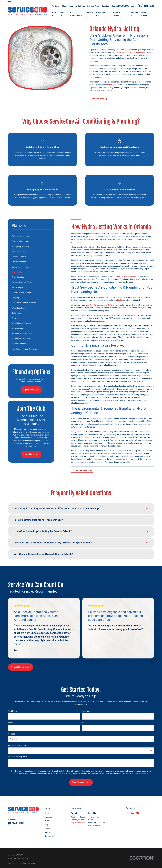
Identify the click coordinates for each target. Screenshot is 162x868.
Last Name (86, 711)
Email (84, 722)
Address (12, 734)
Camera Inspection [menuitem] (20, 267)
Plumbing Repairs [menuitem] (19, 257)
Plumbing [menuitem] (134, 14)
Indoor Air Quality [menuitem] (117, 14)
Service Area (93, 6)
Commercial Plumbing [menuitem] (21, 241)
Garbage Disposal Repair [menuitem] (22, 282)
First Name (13, 711)
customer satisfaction (98, 315)
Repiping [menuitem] (15, 298)
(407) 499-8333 (146, 6)
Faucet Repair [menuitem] (18, 287)
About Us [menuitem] (62, 14)
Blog (64, 6)
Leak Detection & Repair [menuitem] (22, 293)
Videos (47, 829)
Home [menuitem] (54, 14)
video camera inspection (126, 276)
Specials (105, 6)
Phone (11, 722)
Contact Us (117, 6)
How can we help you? (17, 757)
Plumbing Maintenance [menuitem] (21, 236)
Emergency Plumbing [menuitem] (21, 246)
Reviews (56, 6)
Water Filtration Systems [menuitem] (22, 323)
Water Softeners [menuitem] (19, 344)
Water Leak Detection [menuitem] (21, 339)
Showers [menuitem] (16, 318)
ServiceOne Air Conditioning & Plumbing (128, 52)
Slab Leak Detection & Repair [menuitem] (24, 303)
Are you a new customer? (19, 745)
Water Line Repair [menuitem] (19, 308)
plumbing (120, 300)
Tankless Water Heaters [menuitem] (22, 334)
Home (47, 813)
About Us (48, 817)
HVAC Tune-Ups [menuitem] (102, 14)
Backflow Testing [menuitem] (19, 262)
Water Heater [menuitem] (17, 328)
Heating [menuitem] (90, 14)
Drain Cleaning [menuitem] (145, 14)
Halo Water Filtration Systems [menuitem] (24, 349)
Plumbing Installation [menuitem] (21, 252)
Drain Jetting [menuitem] (17, 272)
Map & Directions (78, 823)
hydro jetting (113, 85)
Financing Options (77, 6)
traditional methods (103, 66)
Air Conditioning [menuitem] (76, 14)
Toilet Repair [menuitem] (17, 313)
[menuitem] (11, 863)
